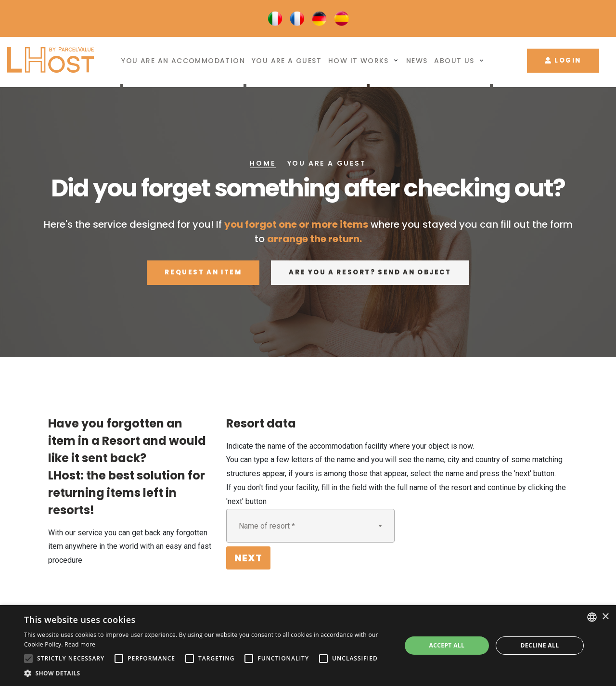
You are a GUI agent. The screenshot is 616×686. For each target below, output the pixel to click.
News (417, 61)
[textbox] (310, 526)
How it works (359, 61)
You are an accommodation (183, 61)
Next (248, 558)
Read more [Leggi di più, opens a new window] (80, 644)
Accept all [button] (447, 645)
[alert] (308, 646)
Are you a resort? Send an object (370, 272)
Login (563, 60)
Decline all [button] (540, 645)
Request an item (203, 272)
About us (454, 61)
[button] (207, 673)
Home (263, 163)
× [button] (605, 617)
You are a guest (287, 61)
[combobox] (310, 526)
